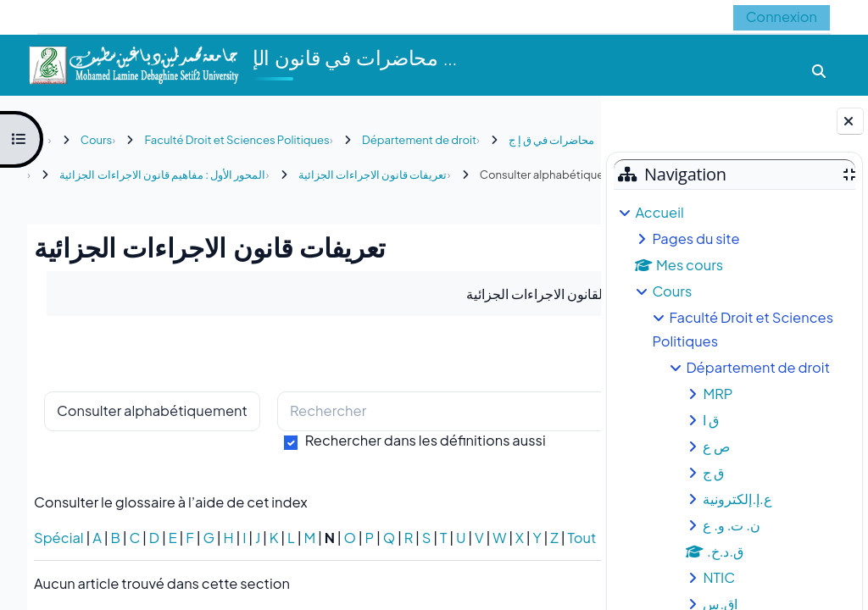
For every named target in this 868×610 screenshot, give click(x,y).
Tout (48, 590)
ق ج (713, 472)
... (553, 388)
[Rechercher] (394, 447)
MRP (718, 394)
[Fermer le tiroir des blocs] (850, 121)
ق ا (711, 420)
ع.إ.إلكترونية (737, 499)
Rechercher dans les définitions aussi (426, 475)
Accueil (659, 212)
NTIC (719, 577)
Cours (672, 291)
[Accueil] (133, 63)
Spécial (59, 572)
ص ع (716, 446)
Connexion (782, 17)
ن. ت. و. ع (732, 525)
